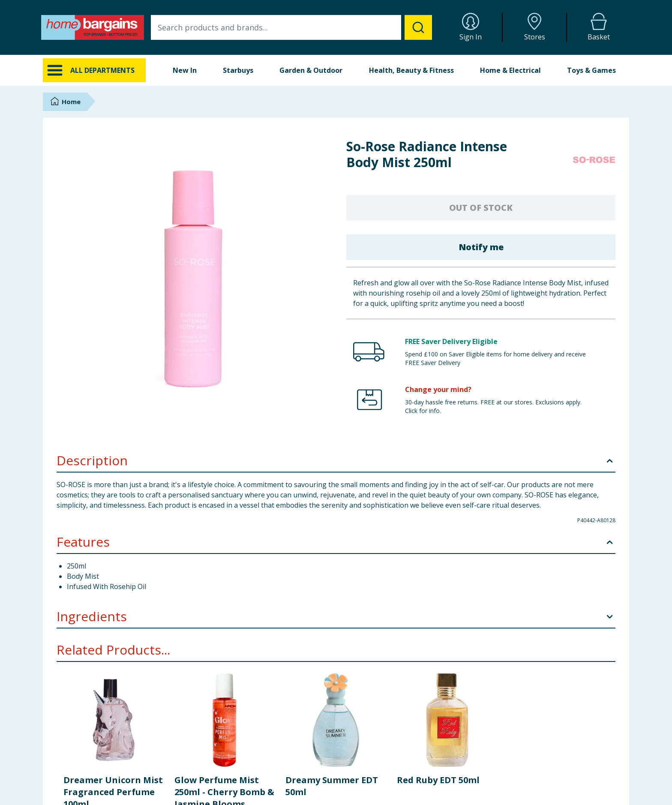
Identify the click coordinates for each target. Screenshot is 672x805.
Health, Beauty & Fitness (411, 70)
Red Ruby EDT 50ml (438, 780)
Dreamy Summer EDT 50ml (332, 786)
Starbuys (238, 70)
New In (185, 70)
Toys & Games (591, 70)
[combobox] (291, 27)
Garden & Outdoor (311, 70)
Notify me (481, 247)
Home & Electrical (510, 70)
